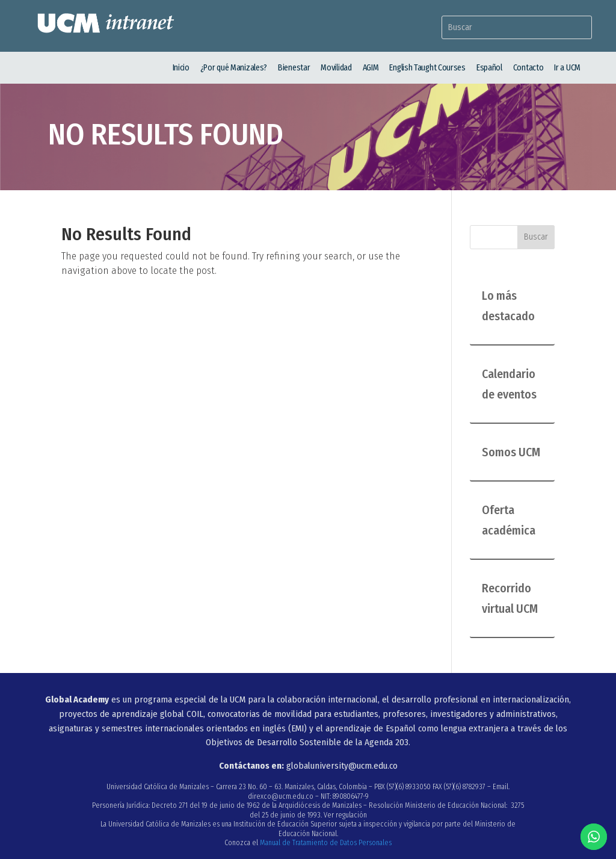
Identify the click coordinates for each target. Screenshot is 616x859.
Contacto (528, 68)
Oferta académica (509, 520)
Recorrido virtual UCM (510, 598)
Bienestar (294, 68)
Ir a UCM (567, 68)
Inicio (181, 68)
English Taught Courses (427, 68)
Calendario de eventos (509, 384)
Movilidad (336, 68)
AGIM (371, 68)
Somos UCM (511, 452)
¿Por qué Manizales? (234, 68)
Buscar (536, 237)
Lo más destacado (508, 306)
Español (489, 68)
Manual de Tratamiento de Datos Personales (326, 843)
